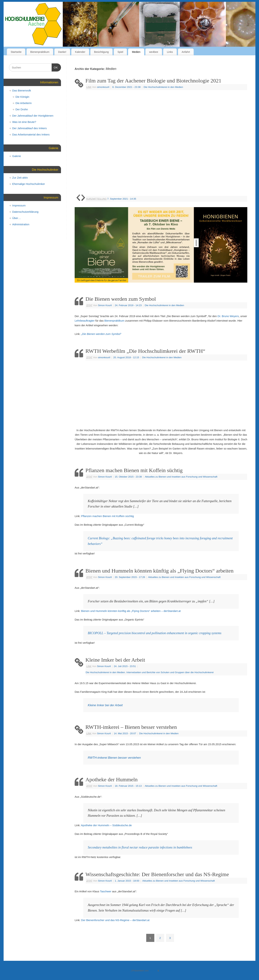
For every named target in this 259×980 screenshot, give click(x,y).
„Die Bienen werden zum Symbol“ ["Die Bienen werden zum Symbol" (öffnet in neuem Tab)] (101, 334)
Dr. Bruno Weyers (228, 316)
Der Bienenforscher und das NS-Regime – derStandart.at (115, 920)
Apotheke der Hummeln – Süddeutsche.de (106, 825)
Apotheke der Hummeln (112, 779)
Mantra (153, 971)
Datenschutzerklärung (25, 212)
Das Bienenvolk (22, 90)
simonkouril (103, 87)
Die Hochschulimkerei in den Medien (163, 87)
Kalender (80, 52)
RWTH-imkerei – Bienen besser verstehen (131, 727)
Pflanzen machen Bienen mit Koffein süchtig (134, 470)
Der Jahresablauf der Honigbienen (33, 116)
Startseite (16, 52)
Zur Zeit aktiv (20, 178)
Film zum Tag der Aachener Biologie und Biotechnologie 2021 (153, 81)
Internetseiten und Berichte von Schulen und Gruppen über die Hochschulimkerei (170, 672)
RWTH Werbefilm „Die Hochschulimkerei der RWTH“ (145, 351)
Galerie (17, 156)
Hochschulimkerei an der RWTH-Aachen (108, 971)
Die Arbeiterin (24, 103)
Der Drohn (22, 109)
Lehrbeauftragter (85, 321)
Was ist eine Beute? (24, 122)
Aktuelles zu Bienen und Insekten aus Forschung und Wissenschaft (181, 477)
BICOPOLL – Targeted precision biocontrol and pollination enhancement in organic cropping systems (155, 633)
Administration (21, 224)
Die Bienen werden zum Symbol (121, 299)
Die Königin (22, 97)
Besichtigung (101, 52)
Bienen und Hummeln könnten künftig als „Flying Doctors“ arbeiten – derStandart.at (131, 611)
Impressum (19, 205)
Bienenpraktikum (40, 52)
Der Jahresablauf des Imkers (29, 128)
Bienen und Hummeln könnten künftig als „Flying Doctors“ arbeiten (159, 571)
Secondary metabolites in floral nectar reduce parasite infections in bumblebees (140, 847)
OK (55, 67)
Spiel (120, 52)
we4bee (154, 52)
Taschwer (106, 891)
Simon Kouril (105, 305)
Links (170, 52)
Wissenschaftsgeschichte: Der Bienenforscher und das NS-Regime (157, 874)
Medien (136, 52)
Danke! (62, 52)
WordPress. (166, 971)
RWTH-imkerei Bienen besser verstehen (114, 758)
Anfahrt (186, 52)
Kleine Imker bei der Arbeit (115, 660)
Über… (17, 218)
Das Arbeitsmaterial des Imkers (31, 134)
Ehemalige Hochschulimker (29, 184)
